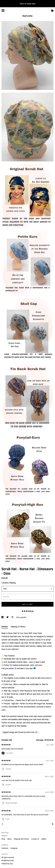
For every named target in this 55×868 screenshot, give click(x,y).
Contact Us (35, 839)
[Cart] (52, 11)
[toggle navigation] (3, 10)
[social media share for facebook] (3, 617)
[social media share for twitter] (8, 617)
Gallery (44, 839)
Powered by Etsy (7, 864)
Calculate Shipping (9, 583)
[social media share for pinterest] (13, 617)
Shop (4, 839)
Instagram (14, 848)
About (10, 839)
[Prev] (2, 824)
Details (5, 627)
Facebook (5, 848)
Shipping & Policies (18, 627)
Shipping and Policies (22, 839)
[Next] (53, 824)
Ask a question (21, 617)
